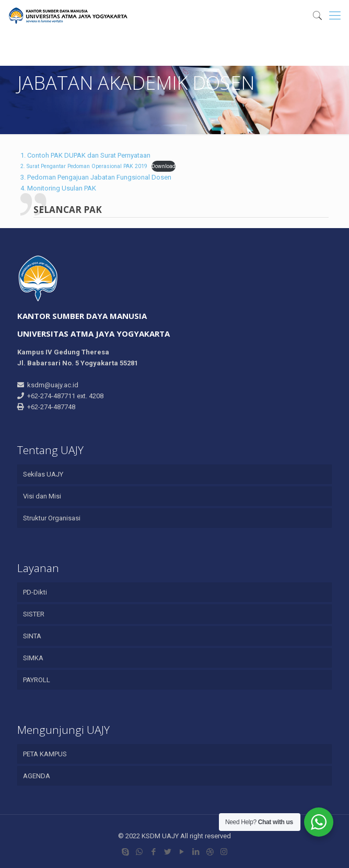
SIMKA (33, 658)
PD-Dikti (35, 592)
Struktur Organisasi (52, 518)
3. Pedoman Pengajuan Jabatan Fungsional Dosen (96, 177)
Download (164, 166)
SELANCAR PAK (68, 210)
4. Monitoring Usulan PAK (58, 188)
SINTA (32, 636)
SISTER (34, 614)
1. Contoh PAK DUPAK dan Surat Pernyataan (85, 155)
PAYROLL (37, 680)
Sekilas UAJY (43, 474)
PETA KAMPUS (45, 754)
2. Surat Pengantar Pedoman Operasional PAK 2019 (84, 166)
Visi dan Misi (42, 496)
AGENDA (37, 776)
